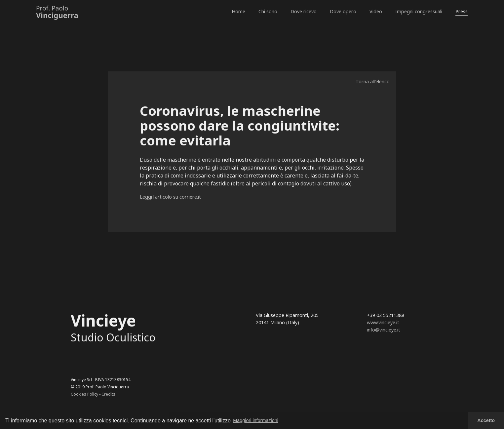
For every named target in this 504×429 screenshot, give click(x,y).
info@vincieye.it (384, 330)
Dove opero (343, 11)
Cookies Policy (84, 394)
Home (238, 11)
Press (462, 11)
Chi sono (268, 11)
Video (376, 11)
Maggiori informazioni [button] (256, 420)
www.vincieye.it (383, 322)
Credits (108, 394)
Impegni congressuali (419, 11)
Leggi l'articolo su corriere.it (170, 197)
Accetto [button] (486, 420)
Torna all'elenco (373, 81)
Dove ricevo (304, 11)
